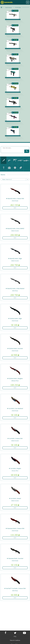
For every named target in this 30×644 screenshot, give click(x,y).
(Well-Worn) (15, 291)
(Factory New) (15, 471)
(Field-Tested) (15, 201)
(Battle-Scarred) (15, 231)
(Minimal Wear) (15, 381)
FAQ (15, 636)
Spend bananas (9, 7)
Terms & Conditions (15, 640)
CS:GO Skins (18, 7)
